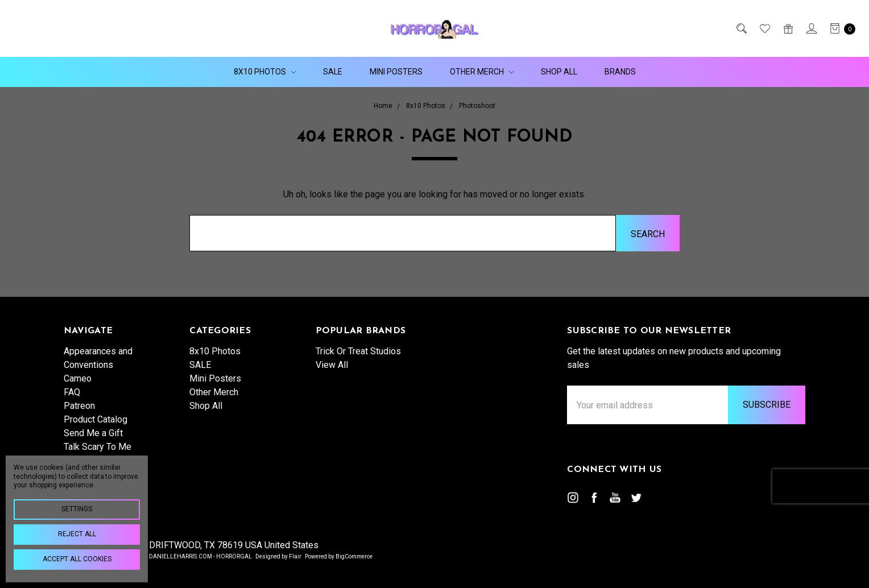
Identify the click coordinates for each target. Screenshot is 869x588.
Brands (620, 72)
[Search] (741, 28)
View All (332, 365)
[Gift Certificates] (787, 28)
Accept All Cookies (77, 559)
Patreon (79, 406)
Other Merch (482, 72)
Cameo (78, 378)
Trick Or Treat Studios (358, 351)
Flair (295, 556)
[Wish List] (764, 28)
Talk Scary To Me (98, 447)
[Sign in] (811, 28)
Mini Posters (396, 72)
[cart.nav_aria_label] (839, 28)
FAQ (72, 392)
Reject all (77, 534)
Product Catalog (96, 419)
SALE (333, 72)
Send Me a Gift (93, 433)
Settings (77, 509)
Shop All (559, 72)
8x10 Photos (265, 72)
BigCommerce (354, 556)
